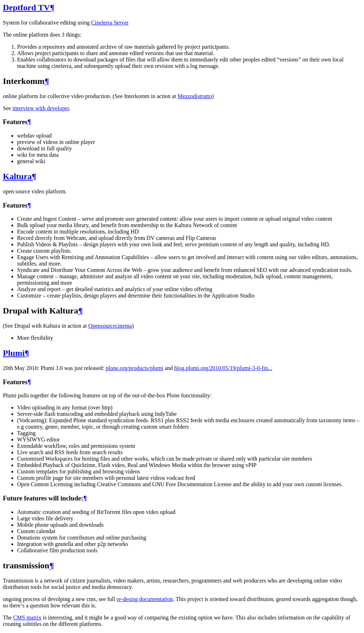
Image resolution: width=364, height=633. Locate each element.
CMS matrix (27, 618)
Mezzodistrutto (195, 96)
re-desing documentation (145, 599)
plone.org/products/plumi (134, 368)
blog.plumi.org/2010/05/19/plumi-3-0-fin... (223, 368)
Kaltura (17, 176)
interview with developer (41, 108)
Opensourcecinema (110, 326)
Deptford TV (26, 7)
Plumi (14, 353)
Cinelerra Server (110, 23)
